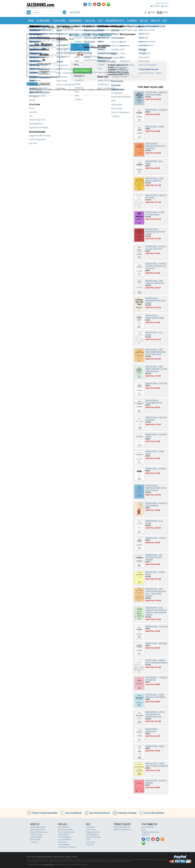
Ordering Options (92, 835)
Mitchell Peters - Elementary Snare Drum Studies (155, 231)
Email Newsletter (64, 845)
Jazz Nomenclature (100, 813)
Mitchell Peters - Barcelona (156, 109)
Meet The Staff (35, 840)
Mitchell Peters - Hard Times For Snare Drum (155, 282)
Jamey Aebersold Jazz (38, 827)
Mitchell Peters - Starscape (156, 643)
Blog (143, 830)
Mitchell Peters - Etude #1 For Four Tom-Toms (156, 247)
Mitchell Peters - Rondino (156, 468)
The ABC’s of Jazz (36, 835)
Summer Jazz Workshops (150, 832)
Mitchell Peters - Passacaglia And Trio (154, 401)
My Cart (166, 12)
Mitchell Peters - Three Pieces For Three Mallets (156, 696)
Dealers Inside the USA (122, 827)
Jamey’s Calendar (36, 837)
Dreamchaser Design (47, 864)
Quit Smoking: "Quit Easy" (67, 847)
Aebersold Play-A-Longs (39, 832)
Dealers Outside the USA (122, 830)
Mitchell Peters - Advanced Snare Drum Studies (156, 93)
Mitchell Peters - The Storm (157, 626)
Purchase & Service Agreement (44, 857)
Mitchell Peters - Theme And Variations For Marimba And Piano (155, 714)
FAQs (88, 840)
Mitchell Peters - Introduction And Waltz (155, 316)
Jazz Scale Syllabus (154, 813)
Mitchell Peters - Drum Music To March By (155, 179)
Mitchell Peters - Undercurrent (152, 730)
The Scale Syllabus (65, 837)
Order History (91, 830)
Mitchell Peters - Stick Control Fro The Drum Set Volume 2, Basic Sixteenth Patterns (156, 611)
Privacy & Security (59, 857)
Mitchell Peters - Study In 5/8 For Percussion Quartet (156, 661)
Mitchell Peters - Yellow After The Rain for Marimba (157, 764)
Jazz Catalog (62, 842)
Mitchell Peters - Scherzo (156, 538)
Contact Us (34, 842)
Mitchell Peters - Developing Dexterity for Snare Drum (155, 146)
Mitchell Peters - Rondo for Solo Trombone (156, 504)
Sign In (166, 6)
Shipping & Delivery (93, 832)
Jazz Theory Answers (65, 830)
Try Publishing (123, 70)
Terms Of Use (30, 857)
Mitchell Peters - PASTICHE (156, 383)
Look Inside (45, 84)
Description (32, 84)
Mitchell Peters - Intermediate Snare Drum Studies (156, 300)
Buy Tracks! (75, 12)
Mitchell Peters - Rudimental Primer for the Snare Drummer (156, 488)
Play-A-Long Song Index (45, 813)
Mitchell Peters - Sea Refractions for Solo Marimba (154, 557)
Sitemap (74, 857)
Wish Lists (156, 6)
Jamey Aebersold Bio (38, 830)
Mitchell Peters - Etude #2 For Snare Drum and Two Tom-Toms (156, 266)
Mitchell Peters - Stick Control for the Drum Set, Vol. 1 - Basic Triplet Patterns (156, 592)
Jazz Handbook (73, 813)
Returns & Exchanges (93, 837)
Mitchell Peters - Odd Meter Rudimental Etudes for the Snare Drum (156, 352)
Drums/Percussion (40, 28)
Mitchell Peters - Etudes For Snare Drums (155, 213)
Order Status (91, 827)
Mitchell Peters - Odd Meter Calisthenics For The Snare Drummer (156, 369)
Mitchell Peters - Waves (155, 746)
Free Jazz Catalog (127, 813)
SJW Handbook (63, 835)
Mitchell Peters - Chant (155, 126)
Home (29, 28)
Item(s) (153, 12)
